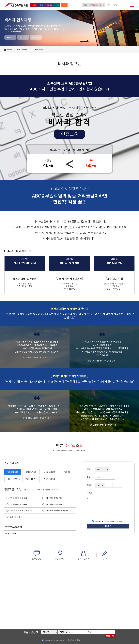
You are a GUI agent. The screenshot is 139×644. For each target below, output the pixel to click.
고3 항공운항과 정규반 (18, 498)
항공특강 (68, 472)
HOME (10, 49)
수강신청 (23, 37)
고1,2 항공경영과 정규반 (55, 504)
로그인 (106, 5)
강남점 (35, 5)
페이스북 (121, 5)
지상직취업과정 (49, 479)
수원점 (66, 5)
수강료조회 (36, 37)
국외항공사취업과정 (31, 479)
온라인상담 (10, 37)
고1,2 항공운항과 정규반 (55, 498)
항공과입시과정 (13, 472)
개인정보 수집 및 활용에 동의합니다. (56, 640)
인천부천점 (55, 5)
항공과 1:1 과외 (16, 517)
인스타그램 (126, 5)
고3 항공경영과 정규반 (18, 504)
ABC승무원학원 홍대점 (16, 4)
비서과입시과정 (49, 472)
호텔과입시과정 (31, 472)
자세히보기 (120, 521)
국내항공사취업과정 (13, 479)
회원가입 (114, 5)
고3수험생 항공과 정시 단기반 (57, 510)
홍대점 (44, 5)
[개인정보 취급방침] (75, 640)
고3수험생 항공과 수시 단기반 (21, 510)
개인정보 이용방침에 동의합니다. (105, 521)
